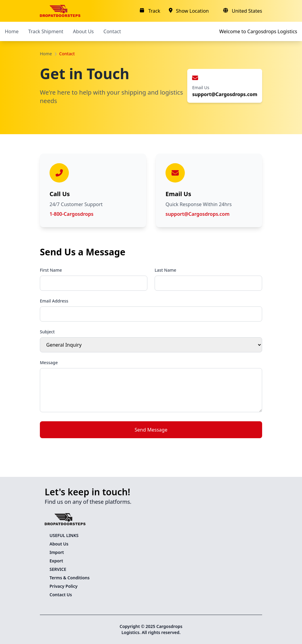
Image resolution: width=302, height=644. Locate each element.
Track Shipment (46, 31)
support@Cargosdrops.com (198, 214)
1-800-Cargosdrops (71, 214)
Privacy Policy (64, 586)
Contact (112, 31)
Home (12, 31)
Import (57, 552)
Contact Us (61, 595)
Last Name (165, 270)
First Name (51, 270)
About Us (84, 31)
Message (49, 362)
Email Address (54, 301)
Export (56, 561)
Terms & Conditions (70, 578)
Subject (47, 332)
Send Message (151, 430)
